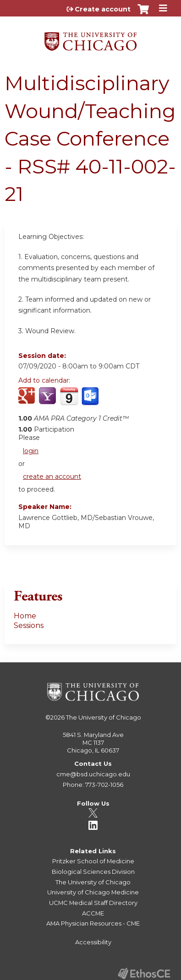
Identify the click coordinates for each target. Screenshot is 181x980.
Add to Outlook (91, 401)
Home (25, 616)
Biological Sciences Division (93, 872)
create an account (52, 476)
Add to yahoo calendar (48, 401)
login (31, 451)
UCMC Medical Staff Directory (93, 903)
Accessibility (93, 942)
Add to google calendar (28, 401)
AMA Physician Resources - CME (93, 923)
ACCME (93, 913)
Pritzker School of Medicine (93, 861)
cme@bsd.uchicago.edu (93, 774)
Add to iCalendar (69, 401)
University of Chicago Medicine (93, 892)
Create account (103, 9)
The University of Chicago (104, 717)
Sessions (29, 625)
